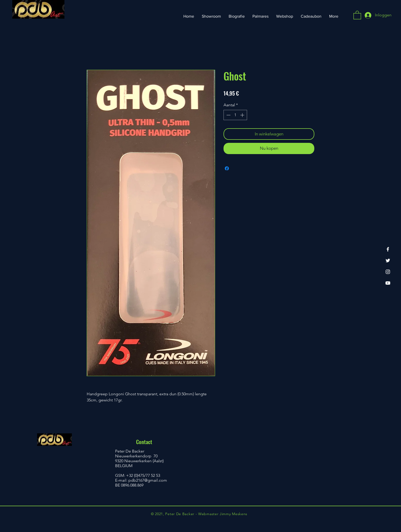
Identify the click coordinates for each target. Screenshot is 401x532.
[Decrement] (228, 115)
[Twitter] (388, 261)
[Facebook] (388, 249)
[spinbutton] (235, 115)
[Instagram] (388, 272)
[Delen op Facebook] (227, 168)
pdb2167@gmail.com (148, 480)
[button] (357, 15)
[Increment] (243, 115)
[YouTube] (388, 283)
